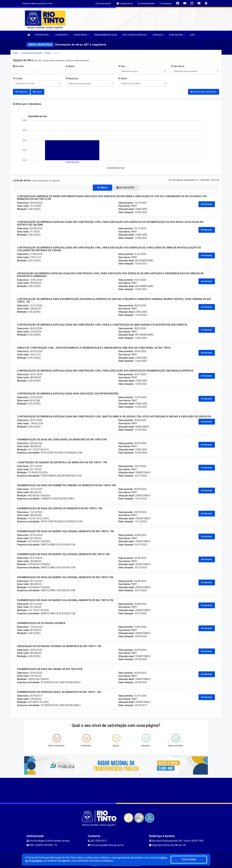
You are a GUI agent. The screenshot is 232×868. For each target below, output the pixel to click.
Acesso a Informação (32, 53)
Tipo (122, 66)
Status (123, 78)
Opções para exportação (203, 92)
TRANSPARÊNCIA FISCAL (106, 35)
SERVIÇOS (159, 35)
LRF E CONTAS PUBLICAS (135, 35)
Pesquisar (21, 92)
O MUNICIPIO (62, 35)
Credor (18, 78)
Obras (48, 53)
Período (18, 66)
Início (15, 53)
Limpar (37, 92)
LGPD (192, 35)
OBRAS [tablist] (100, 186)
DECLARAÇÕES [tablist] (128, 186)
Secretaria (178, 66)
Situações (72, 78)
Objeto (70, 66)
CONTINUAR (189, 860)
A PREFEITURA (43, 35)
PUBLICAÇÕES (177, 35)
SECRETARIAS (81, 35)
